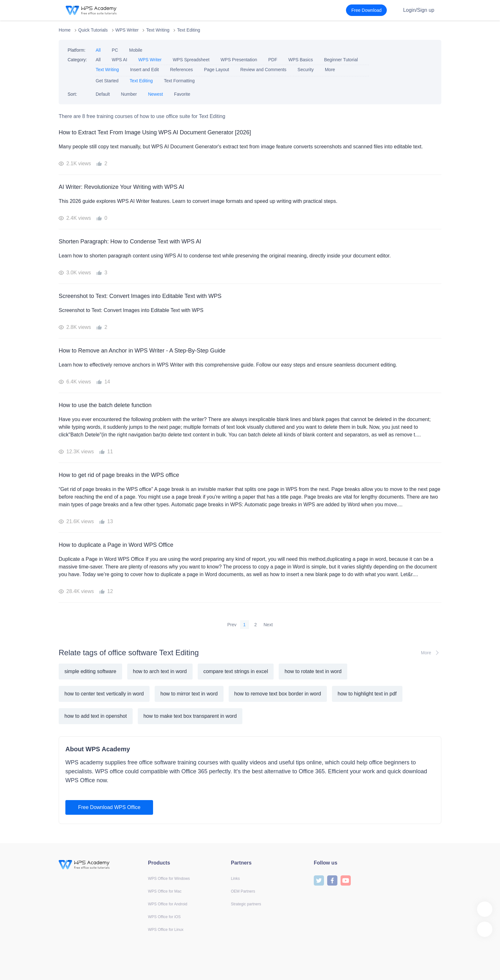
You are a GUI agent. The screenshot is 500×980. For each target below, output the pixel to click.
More (330, 70)
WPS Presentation (239, 60)
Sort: (72, 94)
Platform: (77, 50)
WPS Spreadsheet (191, 60)
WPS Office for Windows (169, 879)
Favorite (182, 94)
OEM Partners (243, 891)
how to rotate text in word (313, 671)
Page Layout (217, 70)
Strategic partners (246, 904)
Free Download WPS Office (109, 807)
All (98, 50)
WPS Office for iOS (164, 917)
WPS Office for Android (168, 904)
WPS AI (120, 60)
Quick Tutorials (93, 30)
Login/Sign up (419, 10)
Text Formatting (179, 81)
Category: (77, 60)
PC (115, 50)
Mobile (136, 50)
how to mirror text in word (189, 694)
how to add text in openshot (96, 716)
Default (103, 94)
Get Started (107, 81)
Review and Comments (263, 70)
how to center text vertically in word (104, 694)
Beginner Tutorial (341, 60)
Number (129, 94)
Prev (232, 625)
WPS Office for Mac (165, 891)
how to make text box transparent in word (190, 716)
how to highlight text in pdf (367, 694)
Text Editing (188, 30)
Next (268, 625)
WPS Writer (127, 30)
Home (65, 30)
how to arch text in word (160, 671)
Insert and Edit (144, 70)
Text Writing (158, 30)
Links (235, 879)
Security (306, 70)
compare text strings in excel (236, 671)
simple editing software (90, 671)
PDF (273, 60)
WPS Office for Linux (166, 930)
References (181, 70)
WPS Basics (301, 60)
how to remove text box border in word (278, 694)
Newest (155, 94)
